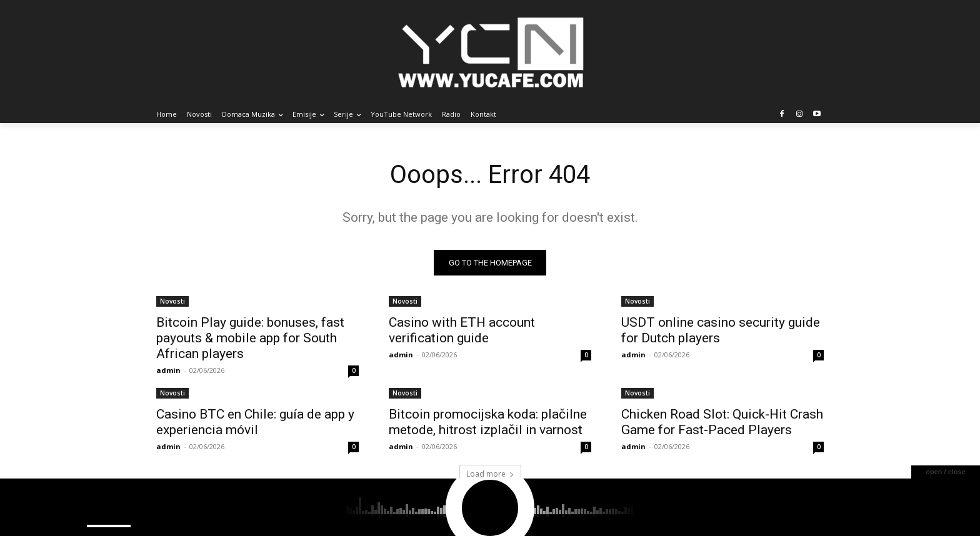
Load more (490, 474)
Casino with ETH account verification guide (462, 330)
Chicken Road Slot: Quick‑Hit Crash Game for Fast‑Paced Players (722, 422)
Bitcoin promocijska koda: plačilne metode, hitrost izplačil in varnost (488, 422)
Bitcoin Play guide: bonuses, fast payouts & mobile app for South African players (250, 338)
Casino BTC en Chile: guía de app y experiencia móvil (255, 422)
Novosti (172, 301)
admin (168, 370)
